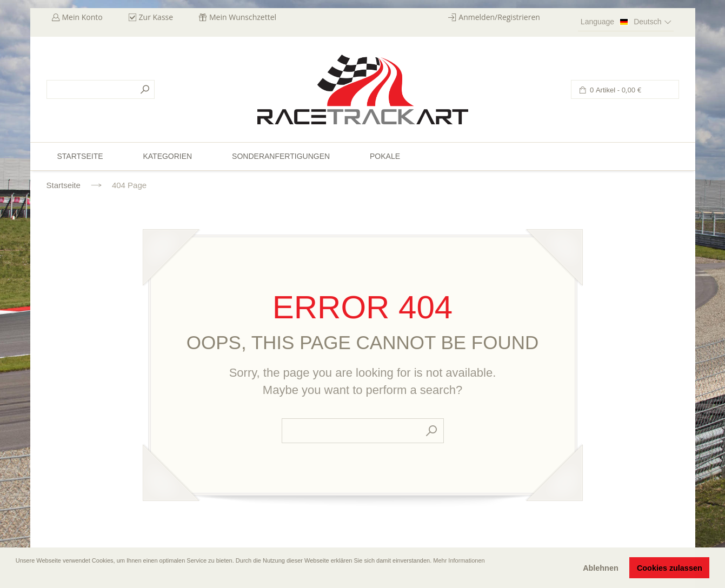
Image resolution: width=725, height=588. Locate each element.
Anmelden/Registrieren (499, 17)
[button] (17, 576)
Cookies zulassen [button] (670, 568)
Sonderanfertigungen (281, 156)
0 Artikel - (615, 90)
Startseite (64, 185)
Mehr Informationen (459, 560)
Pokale (385, 156)
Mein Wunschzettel (243, 17)
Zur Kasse (156, 17)
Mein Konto (82, 17)
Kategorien (167, 156)
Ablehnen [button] (601, 568)
